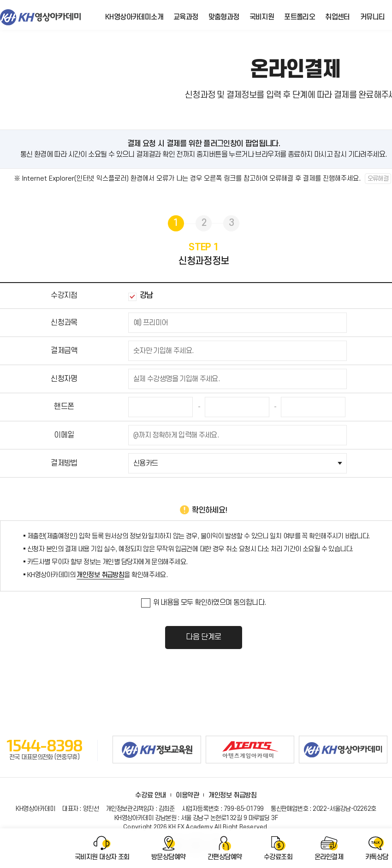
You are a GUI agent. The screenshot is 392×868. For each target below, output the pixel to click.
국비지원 (262, 17)
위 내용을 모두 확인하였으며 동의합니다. (204, 603)
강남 (141, 296)
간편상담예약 (225, 857)
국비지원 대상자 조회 (102, 857)
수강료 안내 (150, 795)
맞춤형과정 (224, 17)
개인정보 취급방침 (100, 575)
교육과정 (186, 17)
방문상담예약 (169, 857)
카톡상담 (377, 857)
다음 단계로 (203, 637)
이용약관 (187, 795)
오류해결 (378, 179)
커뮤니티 (373, 17)
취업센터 (338, 17)
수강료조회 (278, 857)
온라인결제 (329, 857)
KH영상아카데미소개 (134, 17)
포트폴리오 (300, 17)
